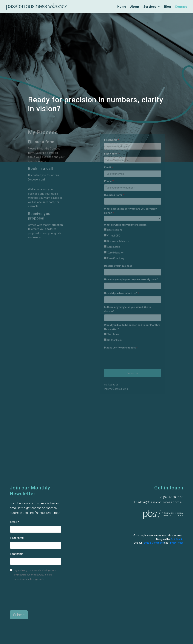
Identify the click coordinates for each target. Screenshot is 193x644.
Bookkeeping (115, 194)
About (135, 7)
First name (17, 538)
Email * (14, 522)
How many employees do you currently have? (131, 244)
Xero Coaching (116, 222)
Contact (181, 7)
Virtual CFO (114, 200)
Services (150, 7)
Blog (167, 7)
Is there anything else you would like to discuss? (128, 273)
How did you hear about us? (122, 257)
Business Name (114, 159)
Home (122, 7)
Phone (109, 145)
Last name (17, 554)
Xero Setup (114, 211)
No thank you (115, 304)
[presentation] (132, 322)
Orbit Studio (177, 539)
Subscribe (133, 337)
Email (108, 131)
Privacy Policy (176, 543)
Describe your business (118, 230)
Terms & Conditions (153, 543)
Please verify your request (121, 312)
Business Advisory (118, 205)
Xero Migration (116, 217)
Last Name (111, 118)
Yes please (113, 298)
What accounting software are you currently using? (130, 175)
